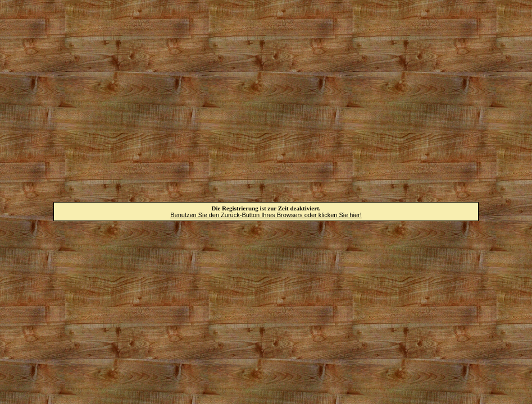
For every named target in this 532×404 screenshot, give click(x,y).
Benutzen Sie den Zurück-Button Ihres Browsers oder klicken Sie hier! (266, 215)
